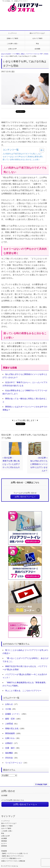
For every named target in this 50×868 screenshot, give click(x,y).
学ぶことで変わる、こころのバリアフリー (23, 691)
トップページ (12, 33)
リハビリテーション (14, 763)
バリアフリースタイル (10, 866)
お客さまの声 (12, 49)
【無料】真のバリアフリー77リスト (12, 856)
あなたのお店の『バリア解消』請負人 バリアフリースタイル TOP (22, 54)
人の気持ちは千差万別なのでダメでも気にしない (22, 154)
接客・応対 (10, 719)
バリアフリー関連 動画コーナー (11, 858)
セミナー (4, 843)
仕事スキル (10, 738)
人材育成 (9, 724)
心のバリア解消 (37, 38)
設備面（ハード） (13, 714)
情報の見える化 (12, 728)
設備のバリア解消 (12, 38)
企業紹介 (9, 743)
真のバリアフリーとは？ (37, 33)
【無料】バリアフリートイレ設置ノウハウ (15, 853)
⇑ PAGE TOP (41, 784)
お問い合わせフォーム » (25, 497)
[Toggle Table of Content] (41, 150)
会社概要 (37, 49)
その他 (8, 709)
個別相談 (4, 841)
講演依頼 (4, 846)
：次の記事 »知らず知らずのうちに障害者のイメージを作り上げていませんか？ (39, 464)
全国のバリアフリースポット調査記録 (13, 861)
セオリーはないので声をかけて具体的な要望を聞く (23, 157)
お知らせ (9, 704)
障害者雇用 (10, 733)
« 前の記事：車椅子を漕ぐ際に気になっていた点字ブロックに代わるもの (11, 463)
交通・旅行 (10, 748)
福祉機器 (9, 753)
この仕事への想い (12, 44)
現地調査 (4, 851)
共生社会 (9, 758)
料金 (37, 44)
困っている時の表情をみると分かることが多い (21, 160)
